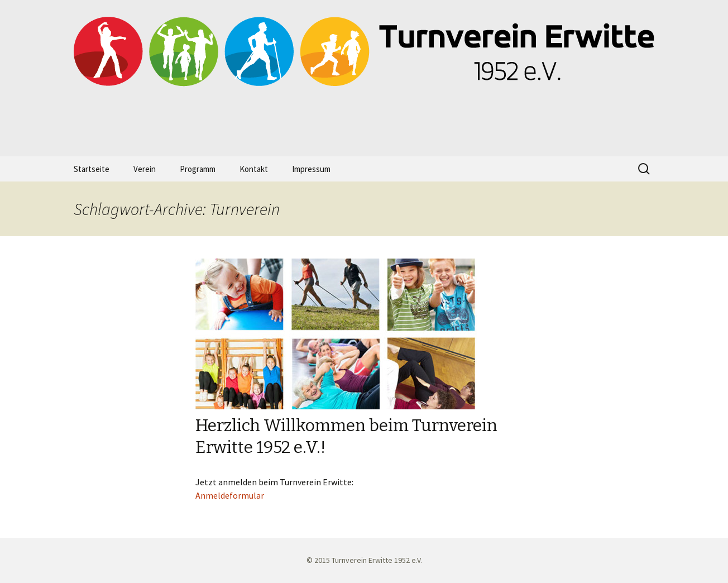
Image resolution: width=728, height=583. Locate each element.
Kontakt (254, 169)
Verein (145, 169)
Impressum (311, 169)
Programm (198, 169)
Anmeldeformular (230, 495)
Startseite (92, 169)
